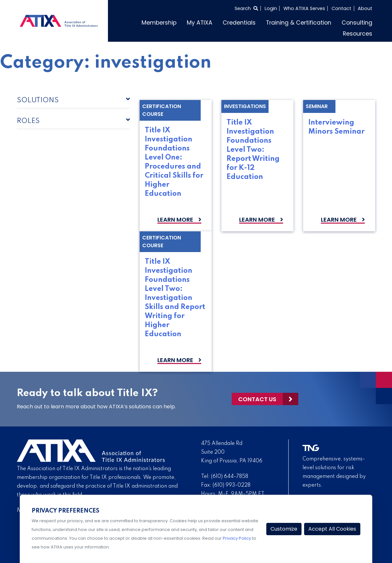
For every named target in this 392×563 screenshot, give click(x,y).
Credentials (239, 23)
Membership (159, 23)
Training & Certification (299, 23)
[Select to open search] (246, 8)
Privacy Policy (237, 538)
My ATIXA (200, 23)
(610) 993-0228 (232, 485)
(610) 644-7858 (230, 477)
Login (271, 8)
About (365, 8)
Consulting (357, 23)
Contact (341, 8)
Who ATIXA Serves (304, 8)
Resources (358, 34)
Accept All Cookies (332, 529)
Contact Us (257, 399)
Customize (284, 529)
